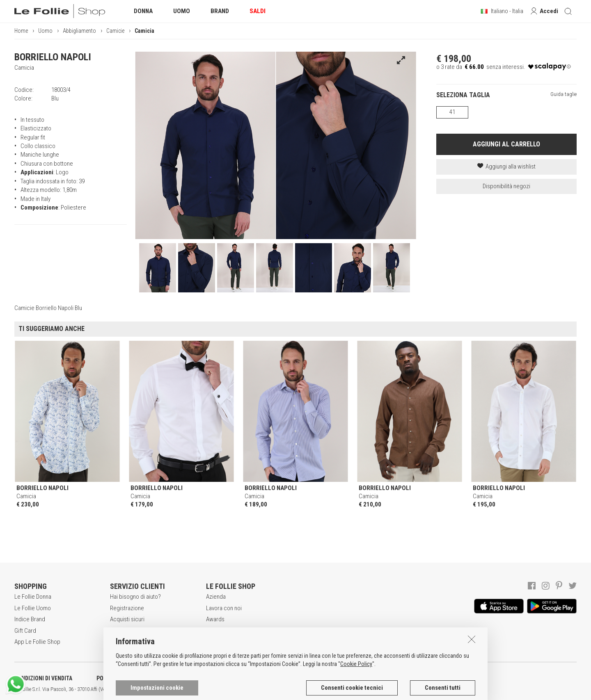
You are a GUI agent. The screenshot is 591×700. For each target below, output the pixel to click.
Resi (115, 642)
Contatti (215, 642)
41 (452, 112)
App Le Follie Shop (37, 642)
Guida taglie (564, 94)
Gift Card (25, 631)
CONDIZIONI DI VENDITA (43, 678)
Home (21, 31)
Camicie (115, 31)
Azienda (216, 597)
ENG (291, 689)
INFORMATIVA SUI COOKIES (215, 678)
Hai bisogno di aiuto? (135, 597)
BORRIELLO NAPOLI (53, 57)
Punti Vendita (222, 631)
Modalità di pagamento (138, 631)
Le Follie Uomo (33, 608)
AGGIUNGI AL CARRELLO (506, 144)
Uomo (45, 31)
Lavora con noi (224, 608)
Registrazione (127, 608)
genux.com (263, 689)
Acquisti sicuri (127, 619)
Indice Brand (30, 619)
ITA (282, 689)
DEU (302, 689)
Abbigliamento (79, 31)
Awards (215, 619)
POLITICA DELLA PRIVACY (127, 678)
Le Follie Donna (33, 597)
